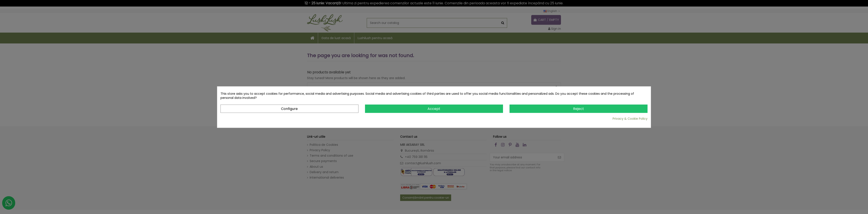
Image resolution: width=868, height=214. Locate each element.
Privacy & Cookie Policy (630, 119)
